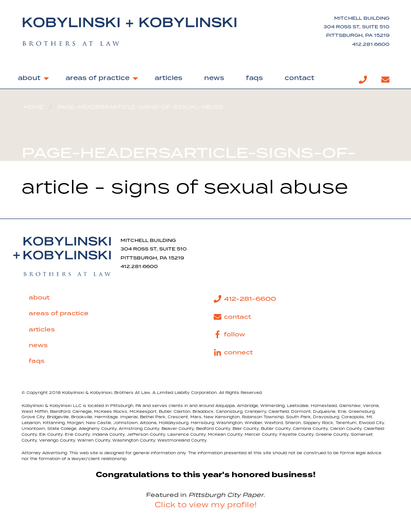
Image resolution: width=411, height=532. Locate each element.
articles (169, 78)
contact (299, 78)
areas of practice (98, 78)
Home (34, 107)
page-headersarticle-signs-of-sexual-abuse (141, 107)
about (29, 78)
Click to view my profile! (206, 505)
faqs (255, 78)
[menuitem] (31, 80)
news (214, 78)
